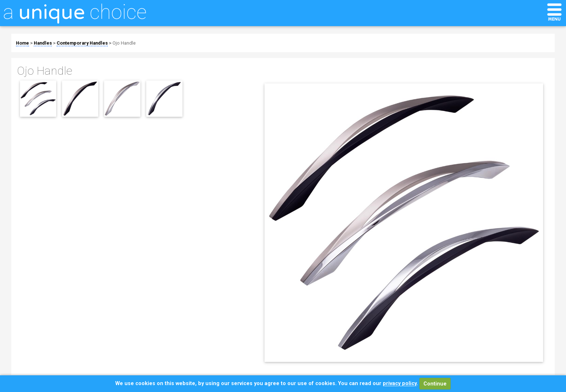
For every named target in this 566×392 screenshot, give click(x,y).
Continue (435, 384)
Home (22, 43)
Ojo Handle (124, 43)
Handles (43, 43)
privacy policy (400, 384)
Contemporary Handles (82, 43)
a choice (75, 12)
